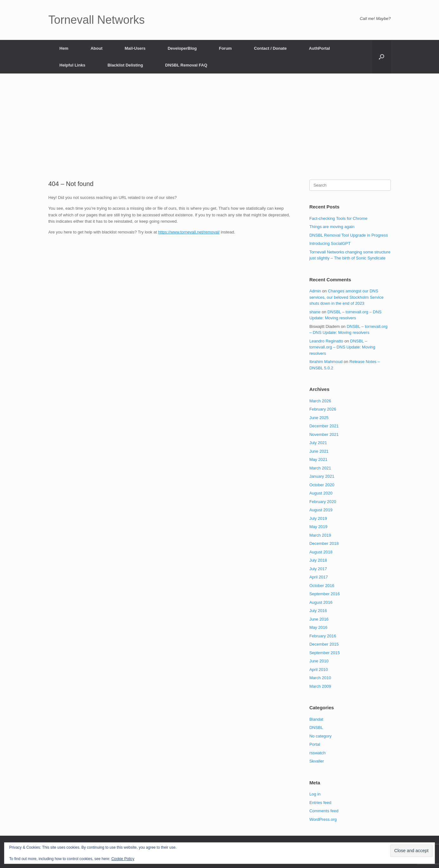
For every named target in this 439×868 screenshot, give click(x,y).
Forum (225, 48)
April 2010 (319, 670)
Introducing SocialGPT (330, 243)
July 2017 (318, 569)
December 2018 (324, 543)
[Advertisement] (220, 132)
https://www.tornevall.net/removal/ (189, 232)
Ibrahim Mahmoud (326, 362)
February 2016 (323, 636)
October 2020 (322, 485)
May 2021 (318, 460)
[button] (381, 57)
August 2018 (321, 552)
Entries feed (320, 803)
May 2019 (318, 527)
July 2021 (318, 443)
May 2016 (318, 627)
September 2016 (325, 594)
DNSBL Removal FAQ (186, 65)
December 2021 (324, 426)
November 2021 (324, 434)
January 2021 (322, 476)
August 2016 (321, 602)
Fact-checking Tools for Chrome (338, 218)
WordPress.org (323, 819)
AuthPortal (319, 48)
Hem (64, 48)
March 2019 (320, 535)
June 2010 (319, 661)
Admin (315, 291)
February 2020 (323, 502)
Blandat (316, 719)
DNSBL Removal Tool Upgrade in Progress (349, 235)
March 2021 (320, 468)
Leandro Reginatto (326, 341)
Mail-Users (135, 48)
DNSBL (316, 728)
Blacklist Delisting (125, 65)
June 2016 (319, 619)
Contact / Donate (270, 48)
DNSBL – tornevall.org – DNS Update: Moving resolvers (342, 347)
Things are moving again (332, 227)
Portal (315, 744)
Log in (315, 794)
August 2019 (321, 510)
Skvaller (317, 761)
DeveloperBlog (182, 48)
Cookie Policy (123, 859)
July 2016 (318, 611)
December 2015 (324, 644)
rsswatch (317, 753)
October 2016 (322, 586)
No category (320, 736)
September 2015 (325, 653)
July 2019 (318, 518)
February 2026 (323, 409)
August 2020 (321, 493)
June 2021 (319, 451)
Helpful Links (73, 65)
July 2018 (318, 560)
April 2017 (319, 577)
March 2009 (320, 686)
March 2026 (320, 401)
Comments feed (324, 811)
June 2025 (319, 418)
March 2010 (320, 678)
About (97, 48)
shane (315, 312)
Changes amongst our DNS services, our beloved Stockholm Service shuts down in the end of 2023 (346, 297)
